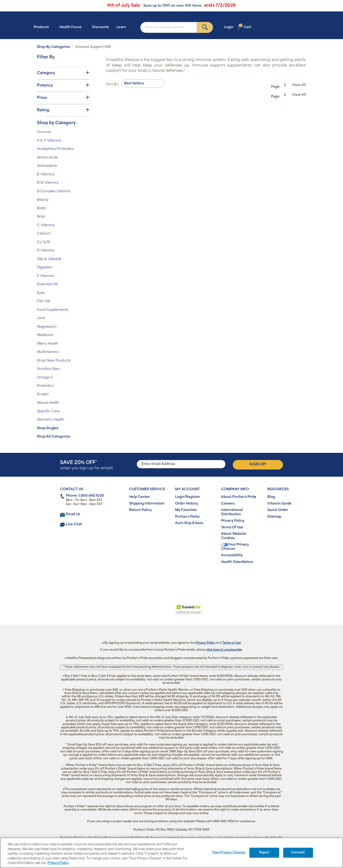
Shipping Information (147, 504)
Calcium (44, 234)
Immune (44, 132)
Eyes (41, 293)
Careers (228, 504)
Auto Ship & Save (189, 523)
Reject (264, 853)
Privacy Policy (233, 521)
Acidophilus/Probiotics (55, 149)
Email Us (73, 514)
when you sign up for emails (86, 465)
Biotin (42, 208)
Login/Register (188, 497)
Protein (43, 395)
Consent (298, 853)
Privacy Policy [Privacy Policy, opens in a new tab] (58, 863)
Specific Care (48, 411)
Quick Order (278, 510)
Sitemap (274, 517)
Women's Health (50, 420)
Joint (41, 318)
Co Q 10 (44, 242)
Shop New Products (54, 361)
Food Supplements (53, 310)
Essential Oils (48, 284)
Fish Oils (44, 301)
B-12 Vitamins (48, 183)
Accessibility (232, 555)
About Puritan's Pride (239, 497)
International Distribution (232, 512)
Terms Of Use (232, 528)
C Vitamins (46, 225)
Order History (187, 504)
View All (299, 85)
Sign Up (258, 465)
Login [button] (230, 27)
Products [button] (43, 27)
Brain (41, 217)
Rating (63, 110)
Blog (271, 497)
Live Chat (74, 524)
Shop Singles (48, 428)
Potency (63, 85)
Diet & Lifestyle (49, 259)
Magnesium (47, 327)
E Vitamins (45, 276)
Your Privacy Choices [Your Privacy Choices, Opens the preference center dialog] (229, 853)
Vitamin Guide (279, 504)
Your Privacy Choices (235, 547)
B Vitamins (46, 175)
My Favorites (186, 510)
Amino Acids (47, 158)
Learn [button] (123, 27)
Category (63, 73)
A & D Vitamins (49, 141)
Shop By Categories (53, 47)
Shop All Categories (54, 437)
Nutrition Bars (48, 369)
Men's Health (48, 344)
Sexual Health (48, 403)
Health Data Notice (237, 562)
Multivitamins (48, 352)
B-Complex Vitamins (54, 191)
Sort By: (113, 84)
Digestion (45, 268)
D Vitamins (46, 251)
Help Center (139, 497)
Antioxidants (47, 166)
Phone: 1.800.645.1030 (85, 496)
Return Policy (140, 510)
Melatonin (45, 335)
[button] (152, 612)
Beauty (43, 200)
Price (63, 98)
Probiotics (45, 386)
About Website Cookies (234, 536)
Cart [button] (245, 27)
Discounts (100, 27)
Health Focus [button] (72, 27)
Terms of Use (232, 643)
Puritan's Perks (187, 517)
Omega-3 (45, 378)
